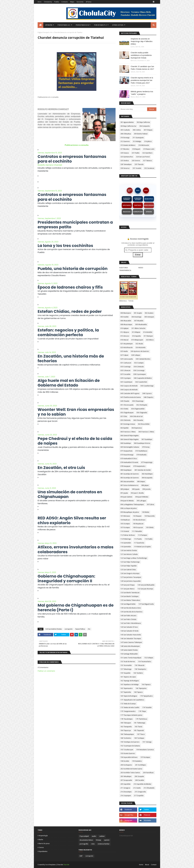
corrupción (69, 629)
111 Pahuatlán (137, 531)
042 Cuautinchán (141, 382)
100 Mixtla (146, 512)
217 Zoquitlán (139, 796)
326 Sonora (136, 161)
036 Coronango (139, 370)
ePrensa (89, 2)
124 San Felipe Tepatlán (129, 566)
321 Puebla (136, 153)
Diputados (127, 205)
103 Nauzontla (150, 516)
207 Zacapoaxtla (126, 780)
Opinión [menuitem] (49, 25)
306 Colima (137, 130)
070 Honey (146, 447)
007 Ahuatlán (139, 321)
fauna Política (80, 629)
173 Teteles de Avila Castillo (130, 708)
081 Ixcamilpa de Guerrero (130, 474)
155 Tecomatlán (126, 665)
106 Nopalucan (138, 524)
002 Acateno (149, 313)
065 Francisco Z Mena (128, 432)
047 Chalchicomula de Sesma (131, 397)
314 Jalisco (148, 141)
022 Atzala (139, 344)
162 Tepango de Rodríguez (130, 681)
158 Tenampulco (140, 669)
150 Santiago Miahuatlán (129, 654)
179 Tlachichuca (141, 719)
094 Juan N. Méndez (127, 501)
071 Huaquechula (126, 451)
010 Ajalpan (125, 328)
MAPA (138, 190)
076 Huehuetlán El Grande (129, 462)
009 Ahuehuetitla (141, 325)
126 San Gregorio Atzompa (130, 573)
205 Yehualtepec (126, 776)
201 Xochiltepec (140, 765)
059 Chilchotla (125, 420)
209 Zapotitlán (126, 784)
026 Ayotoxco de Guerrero (140, 351)
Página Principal (43, 32)
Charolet (66, 865)
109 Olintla (150, 528)
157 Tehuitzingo (126, 669)
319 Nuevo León (149, 149)
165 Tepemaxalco (127, 688)
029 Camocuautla (127, 359)
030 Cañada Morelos (143, 359)
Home (141, 865)
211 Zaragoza (125, 788)
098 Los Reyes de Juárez (129, 508)
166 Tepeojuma (141, 688)
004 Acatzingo (137, 317)
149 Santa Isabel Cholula (129, 650)
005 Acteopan (149, 317)
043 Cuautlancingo (147, 386)
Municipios (149, 199)
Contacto (65, 2)
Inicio (40, 2)
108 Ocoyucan (138, 528)
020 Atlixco (150, 340)
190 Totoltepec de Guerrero (130, 742)
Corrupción (138, 212)
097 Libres (151, 505)
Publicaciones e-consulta (77, 145)
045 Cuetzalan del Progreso (130, 393)
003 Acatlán (125, 317)
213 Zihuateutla (149, 788)
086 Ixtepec (141, 482)
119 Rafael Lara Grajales (142, 547)
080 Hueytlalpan (126, 470)
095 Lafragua (141, 501)
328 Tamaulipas (126, 164)
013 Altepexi (136, 332)
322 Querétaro (147, 153)
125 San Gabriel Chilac (128, 570)
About (147, 865)
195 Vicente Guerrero (128, 753)
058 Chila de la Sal (136, 416)
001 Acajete (138, 313)
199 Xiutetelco (137, 761)
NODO (146, 190)
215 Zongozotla (140, 792)
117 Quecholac (139, 543)
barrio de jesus (44, 843)
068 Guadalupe (126, 443)
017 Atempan (148, 336)
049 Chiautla (125, 401)
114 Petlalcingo (126, 539)
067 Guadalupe (147, 439)
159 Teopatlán (125, 673)
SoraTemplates (50, 865)
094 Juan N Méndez (142, 497)
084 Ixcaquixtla (147, 478)
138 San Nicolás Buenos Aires (131, 608)
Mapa (72, 2)
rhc (51, 32)
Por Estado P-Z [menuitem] (100, 25)
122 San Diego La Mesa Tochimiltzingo (134, 558)
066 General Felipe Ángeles (130, 439)
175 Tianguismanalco (128, 711)
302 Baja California (143, 122)
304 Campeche (145, 126)
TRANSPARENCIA (125, 270)
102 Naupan (137, 516)
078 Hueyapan (125, 466)
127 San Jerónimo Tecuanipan (131, 577)
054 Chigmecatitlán (138, 409)
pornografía (84, 844)
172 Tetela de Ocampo (128, 704)
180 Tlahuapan (126, 723)
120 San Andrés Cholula (53, 629)
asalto (94, 836)
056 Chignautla (142, 413)
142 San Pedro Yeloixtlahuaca (131, 623)
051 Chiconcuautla (127, 405)
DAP (81, 856)
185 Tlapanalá (139, 730)
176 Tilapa (142, 711)
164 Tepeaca (146, 685)
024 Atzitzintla (141, 348)
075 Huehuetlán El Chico (129, 459)
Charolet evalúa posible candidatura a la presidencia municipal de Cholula (141, 55)
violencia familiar (104, 844)
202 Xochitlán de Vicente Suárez (131, 769)
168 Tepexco (138, 692)
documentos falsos (86, 840)
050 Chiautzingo (138, 401)
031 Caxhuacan (126, 363)
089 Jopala (136, 489)
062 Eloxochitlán (144, 424)
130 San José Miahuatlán (146, 585)
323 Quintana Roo (127, 157)
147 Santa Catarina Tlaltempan (131, 642)
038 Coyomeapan (140, 374)
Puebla (57, 2)
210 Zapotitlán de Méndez (142, 784)
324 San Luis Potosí (143, 157)
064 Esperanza (137, 428)
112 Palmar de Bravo (128, 535)
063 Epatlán (125, 428)
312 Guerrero (125, 141)
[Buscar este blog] (133, 109)
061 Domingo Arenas (128, 424)
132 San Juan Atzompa (145, 589)
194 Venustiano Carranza (145, 750)
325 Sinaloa (125, 161)
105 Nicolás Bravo (139, 520)
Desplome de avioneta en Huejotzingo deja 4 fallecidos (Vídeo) (142, 41)
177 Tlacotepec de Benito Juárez (131, 715)
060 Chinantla (138, 420)
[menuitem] (40, 25)
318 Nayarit (136, 149)
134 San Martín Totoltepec (130, 596)
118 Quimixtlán (126, 547)
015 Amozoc (125, 336)
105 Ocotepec (125, 524)
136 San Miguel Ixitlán (128, 604)
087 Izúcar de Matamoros (129, 485)
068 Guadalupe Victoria (142, 443)
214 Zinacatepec (126, 792)
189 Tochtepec (139, 738)
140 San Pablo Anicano (128, 616)
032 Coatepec (139, 363)
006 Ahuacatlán (126, 321)
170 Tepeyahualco (146, 696)
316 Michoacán (144, 145)
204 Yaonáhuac (148, 773)
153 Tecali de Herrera (128, 662)
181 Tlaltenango (140, 723)
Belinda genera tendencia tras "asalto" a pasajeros (142, 93)
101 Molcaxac (125, 516)
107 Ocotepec (125, 528)
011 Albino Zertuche (138, 328)
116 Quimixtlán (126, 543)
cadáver (102, 836)
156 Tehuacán (140, 665)
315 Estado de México (128, 145)
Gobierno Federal (127, 199)
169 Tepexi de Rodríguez (129, 696)
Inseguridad (149, 205)
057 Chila (124, 416)
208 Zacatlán (140, 780)
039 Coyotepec (126, 378)
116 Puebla (149, 539)
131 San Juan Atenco (127, 589)
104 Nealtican (125, 520)
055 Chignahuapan (127, 413)
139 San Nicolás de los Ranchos (131, 612)
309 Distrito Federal (141, 134)
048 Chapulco (149, 397)
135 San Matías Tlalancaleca (130, 600)
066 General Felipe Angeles (130, 436)
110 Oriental (125, 531)
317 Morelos (125, 149)
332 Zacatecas (149, 168)
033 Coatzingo (126, 367)
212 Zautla (137, 788)
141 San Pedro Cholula (128, 619)
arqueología (43, 836)
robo (93, 844)
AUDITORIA (124, 268)
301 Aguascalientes (127, 122)
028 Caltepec (136, 355)
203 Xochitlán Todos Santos (130, 773)
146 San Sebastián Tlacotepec (131, 639)
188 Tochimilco (126, 738)
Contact (154, 865)
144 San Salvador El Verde (129, 631)
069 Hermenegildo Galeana (130, 447)
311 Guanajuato (138, 138)
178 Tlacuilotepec (127, 719)
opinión (107, 840)
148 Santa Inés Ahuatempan (130, 646)
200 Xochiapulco (126, 765)
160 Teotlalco (138, 673)
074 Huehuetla (141, 455)
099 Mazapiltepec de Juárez (130, 512)
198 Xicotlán (125, 761)
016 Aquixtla (136, 336)
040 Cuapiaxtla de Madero (143, 378)
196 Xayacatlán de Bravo (129, 757)
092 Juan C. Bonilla (137, 493)
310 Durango (125, 138)
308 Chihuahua (126, 134)
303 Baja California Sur (128, 126)
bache (41, 840)
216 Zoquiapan (126, 796)
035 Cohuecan (125, 370)
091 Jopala (124, 493)
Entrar (138, 255)
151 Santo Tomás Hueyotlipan (131, 658)
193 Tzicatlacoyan (127, 750)
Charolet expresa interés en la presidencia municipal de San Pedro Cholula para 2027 (142, 80)
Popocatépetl (84, 836)
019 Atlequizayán (137, 340)
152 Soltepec (149, 658)
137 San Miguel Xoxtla (146, 604)
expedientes (43, 851)
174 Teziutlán (147, 708)
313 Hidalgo (137, 141)
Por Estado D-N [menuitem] (82, 25)
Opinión (149, 212)
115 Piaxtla (138, 539)
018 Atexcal (124, 340)
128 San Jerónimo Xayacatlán (131, 581)
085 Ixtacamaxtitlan (127, 482)
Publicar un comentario (46, 671)
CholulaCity (48, 2)
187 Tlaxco (141, 734)
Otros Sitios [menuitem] (118, 25)
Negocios (127, 212)
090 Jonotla (146, 489)
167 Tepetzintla (126, 692)
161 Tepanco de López (128, 677)
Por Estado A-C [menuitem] (64, 25)
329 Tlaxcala (139, 164)
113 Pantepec (143, 535)
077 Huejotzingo (147, 462)
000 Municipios (126, 313)
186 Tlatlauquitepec (127, 734)
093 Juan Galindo (126, 497)
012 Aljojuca (125, 332)
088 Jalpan (145, 485)
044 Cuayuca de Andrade (129, 390)
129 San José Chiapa (127, 585)
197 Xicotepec (145, 757)
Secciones (80, 2)
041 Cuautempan (126, 382)
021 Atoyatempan (127, 344)
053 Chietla (124, 409)
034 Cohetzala (139, 367)
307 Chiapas (148, 130)
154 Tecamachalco (145, 662)
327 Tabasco (147, 161)
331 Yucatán (137, 168)
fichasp (98, 840)
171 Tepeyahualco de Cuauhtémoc (132, 700)
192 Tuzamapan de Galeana (130, 746)
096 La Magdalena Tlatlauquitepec (132, 505)
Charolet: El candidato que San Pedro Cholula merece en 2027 (142, 68)
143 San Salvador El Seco (129, 627)
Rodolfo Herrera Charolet (50, 165)
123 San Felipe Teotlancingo (130, 562)
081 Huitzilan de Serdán (143, 470)
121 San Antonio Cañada (129, 554)
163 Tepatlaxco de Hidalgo (130, 685)
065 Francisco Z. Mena (146, 432)
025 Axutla (124, 351)
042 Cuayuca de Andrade (129, 386)
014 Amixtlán (148, 332)
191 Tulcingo (147, 742)
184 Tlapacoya (126, 730)
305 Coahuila (125, 130)
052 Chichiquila (142, 405)
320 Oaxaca (125, 153)
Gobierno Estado (138, 199)
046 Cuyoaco (147, 393)
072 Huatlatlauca (141, 451)
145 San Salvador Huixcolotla (131, 635)
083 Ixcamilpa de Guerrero (130, 478)
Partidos (138, 205)
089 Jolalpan (125, 489)
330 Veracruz (125, 168)
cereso (41, 847)
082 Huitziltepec (147, 474)
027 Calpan (124, 355)
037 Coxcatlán (125, 374)
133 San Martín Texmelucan (130, 593)
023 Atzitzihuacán (127, 348)
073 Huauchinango (127, 455)
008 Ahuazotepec (126, 325)
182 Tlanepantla (126, 727)
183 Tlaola (138, 727)
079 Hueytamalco (139, 466)
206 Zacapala (139, 776)
